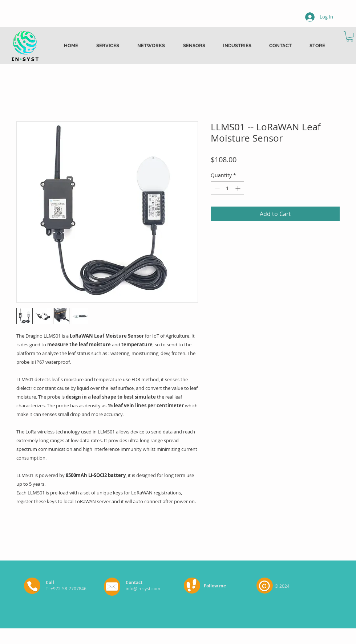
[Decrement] (216, 188)
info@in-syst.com (143, 588)
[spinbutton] (227, 188)
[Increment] (238, 188)
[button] (350, 36)
